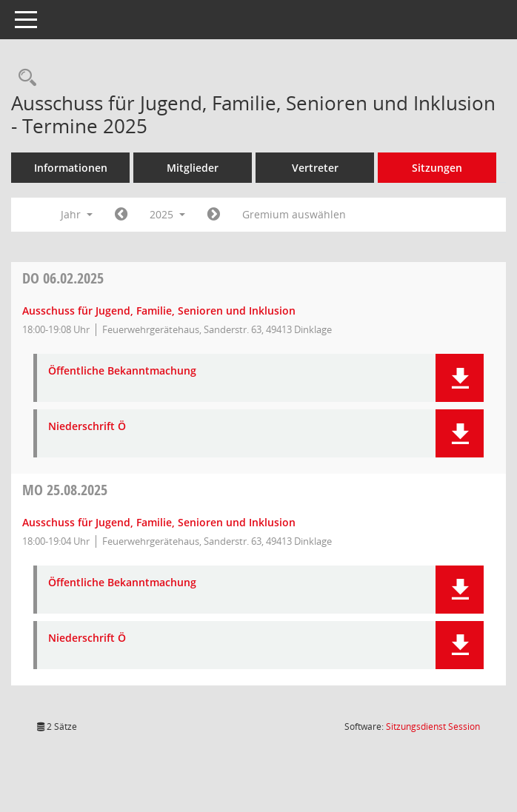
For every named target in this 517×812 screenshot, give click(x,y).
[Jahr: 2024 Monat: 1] (121, 215)
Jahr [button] (77, 214)
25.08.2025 (65, 490)
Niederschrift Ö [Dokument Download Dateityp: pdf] (87, 427)
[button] (460, 378)
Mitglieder (193, 168)
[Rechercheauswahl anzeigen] (24, 78)
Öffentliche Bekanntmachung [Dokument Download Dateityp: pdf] (122, 371)
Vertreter (315, 168)
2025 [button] (167, 214)
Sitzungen (437, 168)
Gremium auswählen (294, 214)
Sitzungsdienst (433, 727)
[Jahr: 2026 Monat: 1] (214, 215)
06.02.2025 (63, 278)
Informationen (71, 168)
